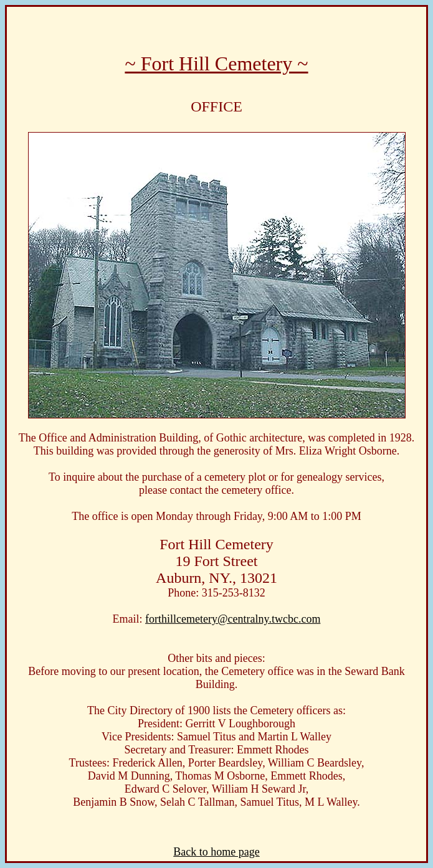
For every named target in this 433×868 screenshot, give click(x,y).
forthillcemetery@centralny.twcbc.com (233, 619)
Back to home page (216, 852)
